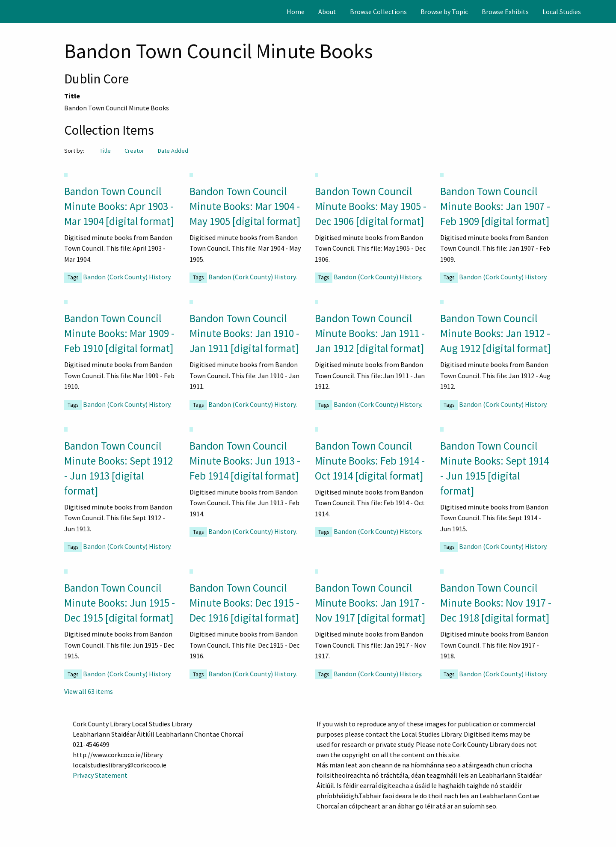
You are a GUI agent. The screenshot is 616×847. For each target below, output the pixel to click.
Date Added (173, 151)
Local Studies (562, 12)
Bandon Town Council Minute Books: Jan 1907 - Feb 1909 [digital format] (495, 206)
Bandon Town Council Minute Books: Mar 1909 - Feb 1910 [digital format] (119, 333)
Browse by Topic (444, 12)
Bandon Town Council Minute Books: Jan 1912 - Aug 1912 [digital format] (495, 333)
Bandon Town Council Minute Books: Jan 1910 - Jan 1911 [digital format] (244, 333)
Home (296, 12)
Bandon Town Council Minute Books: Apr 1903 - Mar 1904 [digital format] (119, 206)
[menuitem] (296, 12)
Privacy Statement (100, 775)
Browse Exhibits (505, 12)
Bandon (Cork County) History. (127, 277)
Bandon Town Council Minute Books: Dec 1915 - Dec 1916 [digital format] (244, 603)
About (327, 12)
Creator (134, 151)
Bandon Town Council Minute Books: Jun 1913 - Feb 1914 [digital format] (245, 461)
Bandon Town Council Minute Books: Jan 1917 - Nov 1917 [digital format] (370, 603)
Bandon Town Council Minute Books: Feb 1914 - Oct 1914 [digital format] (370, 461)
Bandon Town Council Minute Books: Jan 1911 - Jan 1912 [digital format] (370, 333)
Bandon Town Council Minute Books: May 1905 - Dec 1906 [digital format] (371, 206)
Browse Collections (378, 12)
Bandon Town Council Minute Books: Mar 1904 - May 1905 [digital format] (245, 206)
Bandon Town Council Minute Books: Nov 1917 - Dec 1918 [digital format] (496, 603)
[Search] (609, 12)
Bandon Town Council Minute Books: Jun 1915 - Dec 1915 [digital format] (120, 603)
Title (105, 151)
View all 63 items (89, 691)
